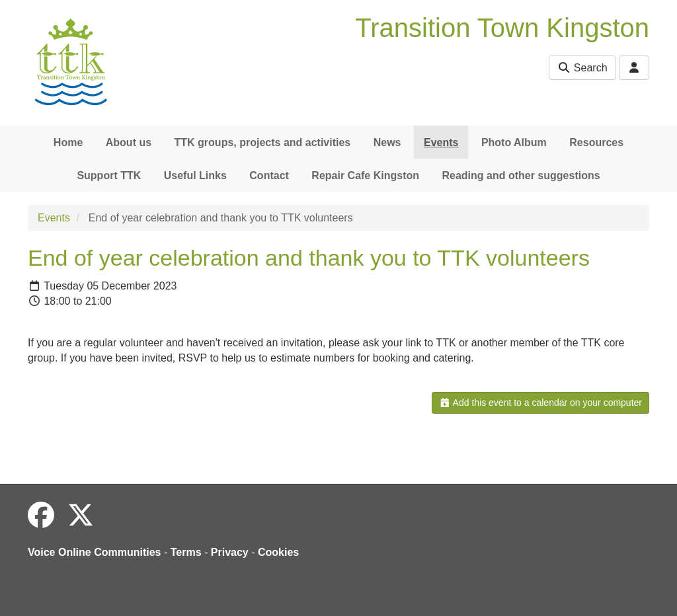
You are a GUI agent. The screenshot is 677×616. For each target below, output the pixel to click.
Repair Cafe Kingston (365, 175)
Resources (596, 142)
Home (68, 142)
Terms (186, 552)
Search (582, 68)
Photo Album (514, 142)
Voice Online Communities (95, 552)
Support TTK (109, 175)
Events (441, 142)
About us (129, 142)
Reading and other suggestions (521, 175)
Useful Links (195, 175)
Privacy (230, 552)
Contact (269, 175)
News (387, 142)
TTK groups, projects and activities (263, 142)
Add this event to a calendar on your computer (540, 403)
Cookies (278, 552)
